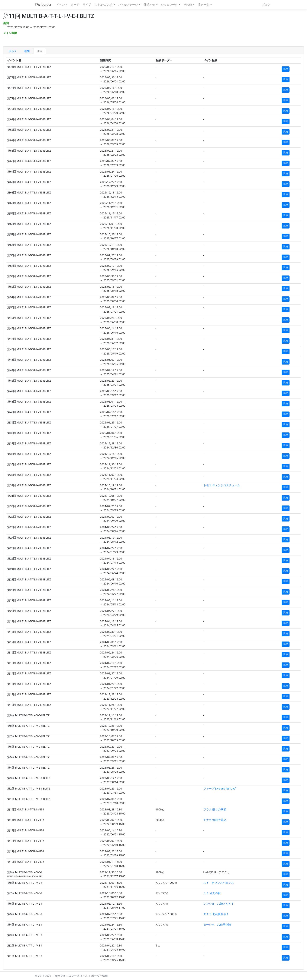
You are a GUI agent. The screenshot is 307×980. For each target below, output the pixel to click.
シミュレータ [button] (170, 5)
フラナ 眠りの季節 (215, 809)
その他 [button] (188, 5)
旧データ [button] (204, 5)
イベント (62, 5)
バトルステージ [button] (128, 5)
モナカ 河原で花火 (215, 820)
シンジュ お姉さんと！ (219, 904)
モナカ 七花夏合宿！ (216, 914)
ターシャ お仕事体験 (217, 925)
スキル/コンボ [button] (104, 5)
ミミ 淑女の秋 (212, 893)
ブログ (266, 5)
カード (75, 5)
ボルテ (13, 51)
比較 (40, 51)
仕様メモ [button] (150, 5)
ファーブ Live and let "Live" (220, 789)
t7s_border (43, 5)
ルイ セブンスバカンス (219, 883)
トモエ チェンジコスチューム (222, 485)
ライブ (87, 5)
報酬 (27, 51)
